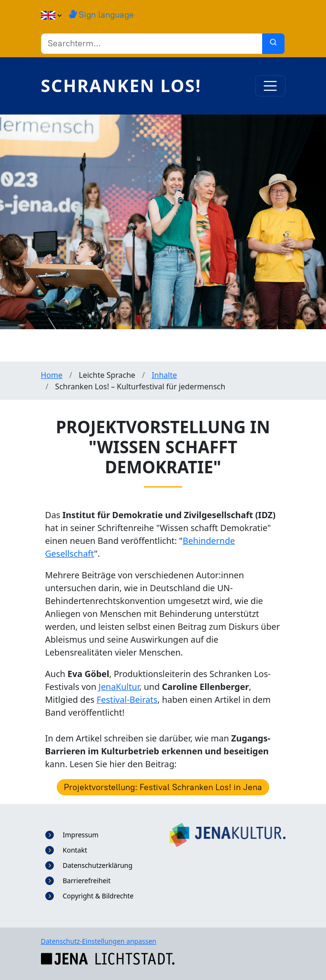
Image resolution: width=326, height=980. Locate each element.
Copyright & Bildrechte (98, 896)
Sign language (101, 15)
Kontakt (75, 850)
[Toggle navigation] (270, 86)
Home (52, 375)
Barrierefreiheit (87, 881)
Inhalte (164, 375)
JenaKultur (119, 687)
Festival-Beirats (127, 699)
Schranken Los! (121, 86)
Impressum (81, 835)
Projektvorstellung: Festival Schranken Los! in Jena (163, 787)
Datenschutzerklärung (98, 865)
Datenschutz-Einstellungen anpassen (99, 941)
